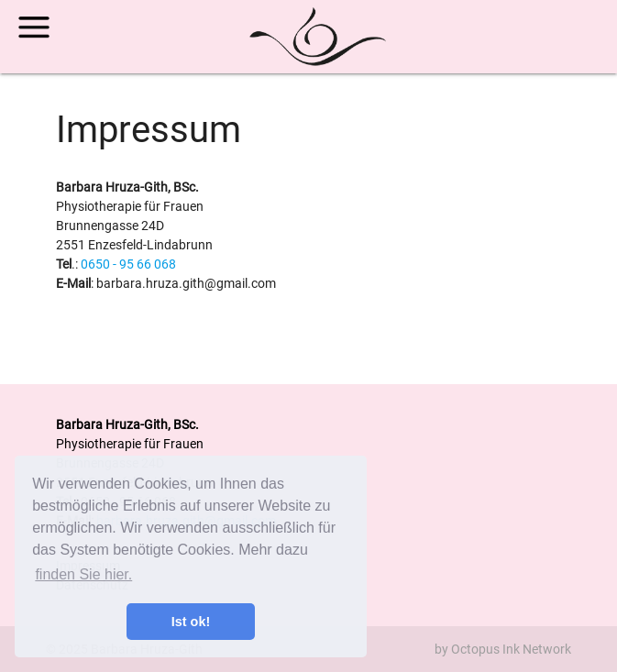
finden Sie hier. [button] (83, 574)
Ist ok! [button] (191, 622)
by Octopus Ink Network (503, 649)
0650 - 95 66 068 (128, 264)
